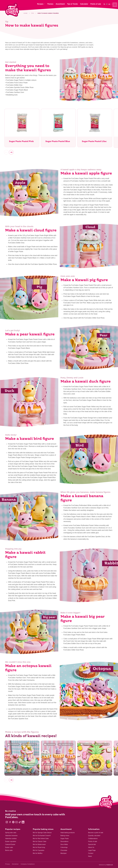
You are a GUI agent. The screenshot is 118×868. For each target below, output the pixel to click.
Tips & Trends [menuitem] (72, 4)
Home (26, 13)
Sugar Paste (65, 839)
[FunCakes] (12, 10)
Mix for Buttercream (39, 844)
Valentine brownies (11, 836)
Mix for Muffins (38, 853)
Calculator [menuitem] (84, 4)
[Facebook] (10, 822)
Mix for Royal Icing (39, 847)
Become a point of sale (96, 833)
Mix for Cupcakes (39, 850)
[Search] (104, 4)
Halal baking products (68, 833)
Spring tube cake (11, 833)
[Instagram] (7, 822)
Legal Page (92, 850)
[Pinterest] (13, 822)
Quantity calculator (94, 836)
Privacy (8, 864)
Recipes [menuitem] (40, 4)
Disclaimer (15, 864)
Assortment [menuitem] (60, 4)
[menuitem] (109, 4)
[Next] (11, 153)
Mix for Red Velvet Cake (41, 839)
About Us (91, 847)
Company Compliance (28, 864)
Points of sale (93, 841)
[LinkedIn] (23, 822)
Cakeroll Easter (10, 844)
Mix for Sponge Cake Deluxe (42, 833)
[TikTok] (20, 822)
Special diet (92, 844)
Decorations (64, 841)
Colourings (64, 847)
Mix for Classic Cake (40, 841)
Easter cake (9, 847)
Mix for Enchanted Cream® (42, 836)
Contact (91, 853)
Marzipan (64, 853)
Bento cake (9, 850)
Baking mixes (65, 836)
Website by (106, 865)
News (90, 856)
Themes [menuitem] (50, 4)
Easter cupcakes (11, 841)
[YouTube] (17, 822)
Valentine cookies (11, 839)
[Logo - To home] (106, 803)
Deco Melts (64, 844)
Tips (33, 13)
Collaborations (93, 839)
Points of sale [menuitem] (96, 4)
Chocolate (64, 850)
